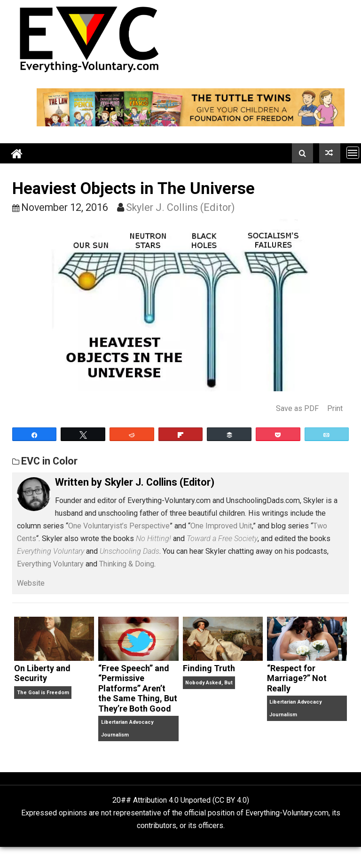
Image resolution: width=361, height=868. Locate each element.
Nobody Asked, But (209, 683)
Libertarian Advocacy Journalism (127, 728)
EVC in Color (49, 461)
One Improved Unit (221, 526)
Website (31, 583)
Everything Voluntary (50, 564)
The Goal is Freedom (43, 693)
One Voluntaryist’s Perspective (119, 526)
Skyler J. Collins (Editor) (180, 207)
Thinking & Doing (127, 564)
